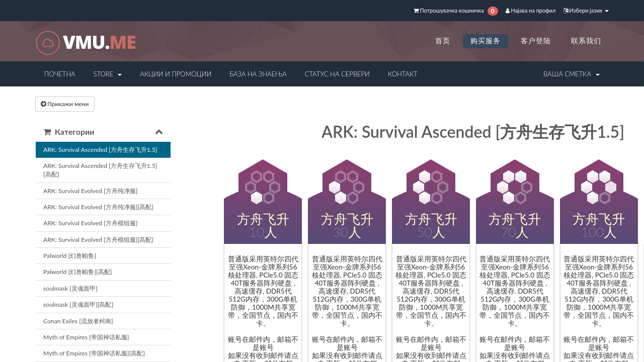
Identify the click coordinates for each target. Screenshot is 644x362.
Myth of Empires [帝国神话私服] (86, 337)
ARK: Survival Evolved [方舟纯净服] (90, 191)
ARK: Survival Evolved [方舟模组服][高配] (98, 240)
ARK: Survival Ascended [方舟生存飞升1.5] (100, 150)
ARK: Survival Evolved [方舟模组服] (90, 223)
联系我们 (586, 40)
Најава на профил (531, 10)
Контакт (403, 74)
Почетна (60, 74)
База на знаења (258, 74)
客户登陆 (536, 40)
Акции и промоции (176, 74)
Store (107, 74)
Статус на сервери (337, 74)
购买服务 (486, 40)
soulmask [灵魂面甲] (70, 288)
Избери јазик (586, 10)
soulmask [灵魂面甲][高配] (78, 304)
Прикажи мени (65, 104)
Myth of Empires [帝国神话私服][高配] (94, 353)
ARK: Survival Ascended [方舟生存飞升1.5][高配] (100, 170)
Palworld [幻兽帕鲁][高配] (77, 272)
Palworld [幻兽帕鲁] (70, 256)
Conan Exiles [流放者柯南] (78, 321)
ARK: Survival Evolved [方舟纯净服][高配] (98, 207)
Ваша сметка (572, 74)
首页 (443, 40)
